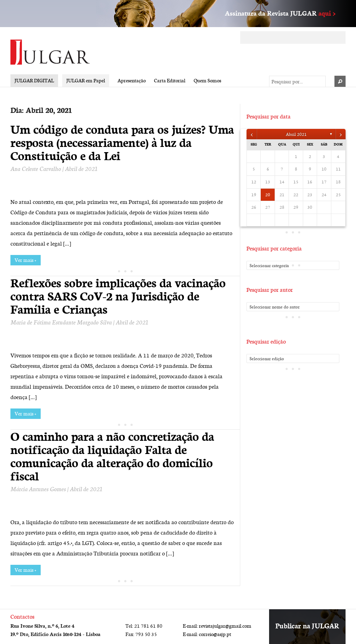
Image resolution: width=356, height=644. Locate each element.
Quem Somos (207, 80)
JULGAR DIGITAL (34, 80)
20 (268, 195)
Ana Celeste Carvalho (36, 168)
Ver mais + (26, 260)
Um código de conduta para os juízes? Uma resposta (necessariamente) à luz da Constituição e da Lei (122, 142)
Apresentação (132, 80)
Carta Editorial (170, 80)
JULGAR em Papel (86, 80)
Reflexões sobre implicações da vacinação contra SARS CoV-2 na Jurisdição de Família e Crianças (118, 296)
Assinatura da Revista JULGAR (280, 13)
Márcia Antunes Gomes (38, 489)
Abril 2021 (296, 134)
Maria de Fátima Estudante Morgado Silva (61, 322)
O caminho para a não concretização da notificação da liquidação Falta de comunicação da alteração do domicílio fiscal (112, 456)
